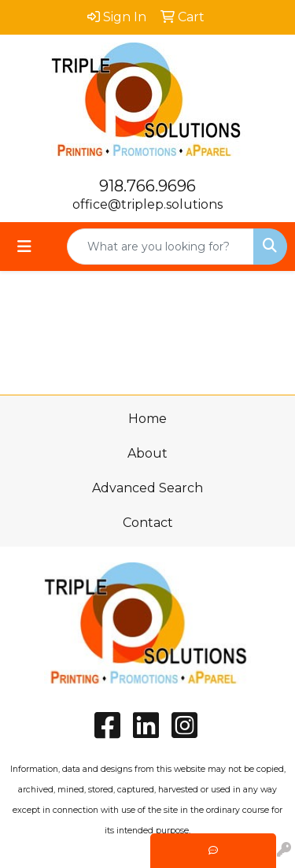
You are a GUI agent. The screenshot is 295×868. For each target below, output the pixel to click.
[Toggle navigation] (24, 247)
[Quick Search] (160, 247)
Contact (148, 523)
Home (147, 419)
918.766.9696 (147, 186)
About (147, 453)
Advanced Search (147, 488)
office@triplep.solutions (147, 204)
